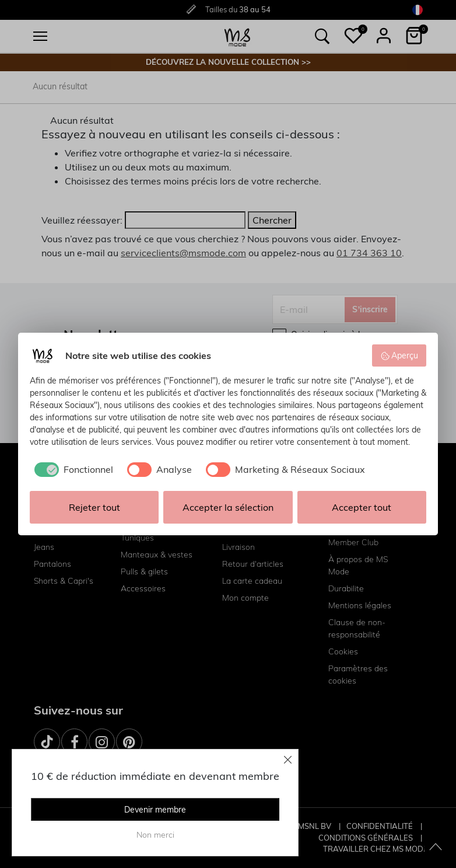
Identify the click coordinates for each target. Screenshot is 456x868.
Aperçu (399, 355)
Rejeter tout (94, 507)
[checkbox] (71, 469)
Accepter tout (362, 507)
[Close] (288, 759)
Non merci (155, 835)
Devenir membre (155, 810)
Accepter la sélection (228, 507)
